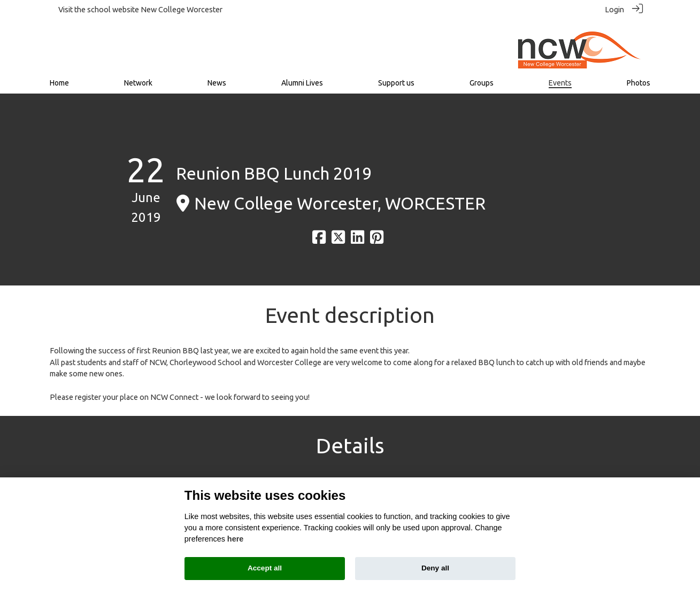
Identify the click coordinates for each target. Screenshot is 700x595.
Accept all (265, 568)
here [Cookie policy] (235, 539)
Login (614, 10)
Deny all (435, 568)
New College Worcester (182, 10)
